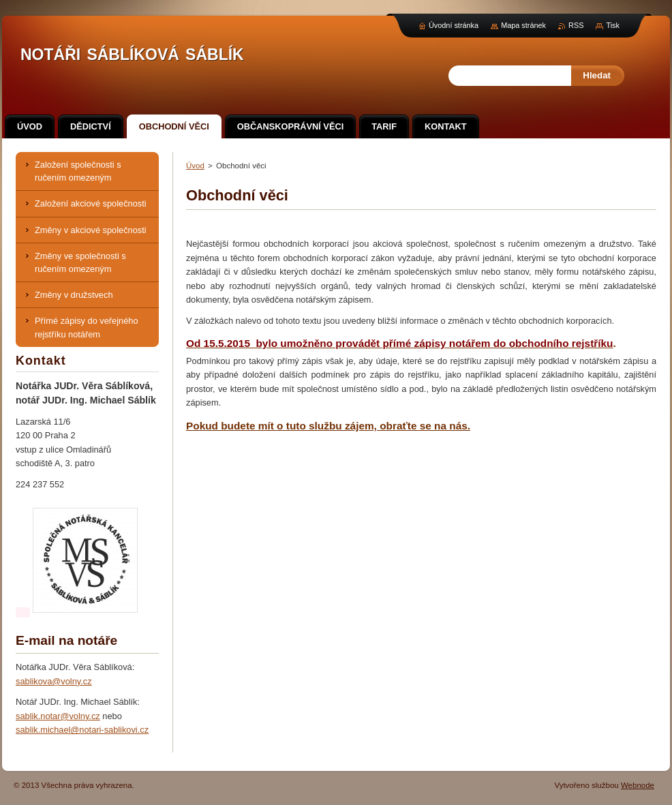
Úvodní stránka (454, 25)
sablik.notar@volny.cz (58, 716)
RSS (576, 25)
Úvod (195, 166)
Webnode (638, 785)
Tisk (613, 25)
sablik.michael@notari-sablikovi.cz (82, 730)
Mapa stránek (523, 25)
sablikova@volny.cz (54, 681)
